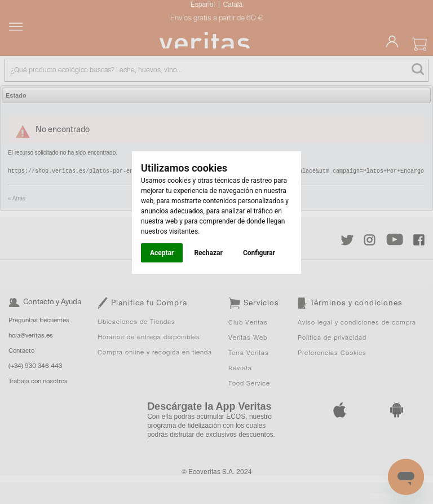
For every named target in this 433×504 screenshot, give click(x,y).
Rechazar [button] (208, 253)
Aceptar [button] (162, 253)
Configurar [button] (259, 253)
